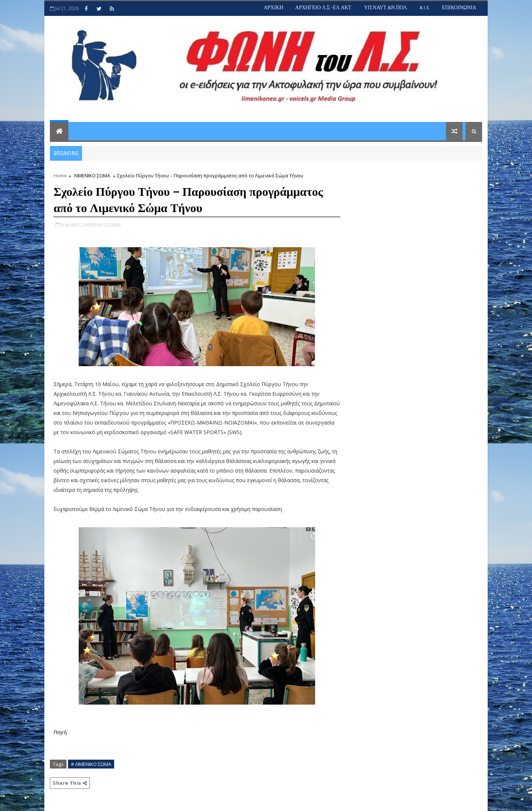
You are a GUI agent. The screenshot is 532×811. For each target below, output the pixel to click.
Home (60, 176)
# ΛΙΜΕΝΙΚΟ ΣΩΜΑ (91, 764)
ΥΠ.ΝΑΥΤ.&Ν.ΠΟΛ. (386, 8)
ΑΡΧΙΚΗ (274, 8)
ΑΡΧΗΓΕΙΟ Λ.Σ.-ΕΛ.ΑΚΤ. (324, 8)
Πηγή (61, 732)
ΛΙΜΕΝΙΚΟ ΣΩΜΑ (92, 176)
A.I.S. (425, 8)
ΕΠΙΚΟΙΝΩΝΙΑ (459, 8)
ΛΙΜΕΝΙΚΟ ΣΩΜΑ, (103, 225)
